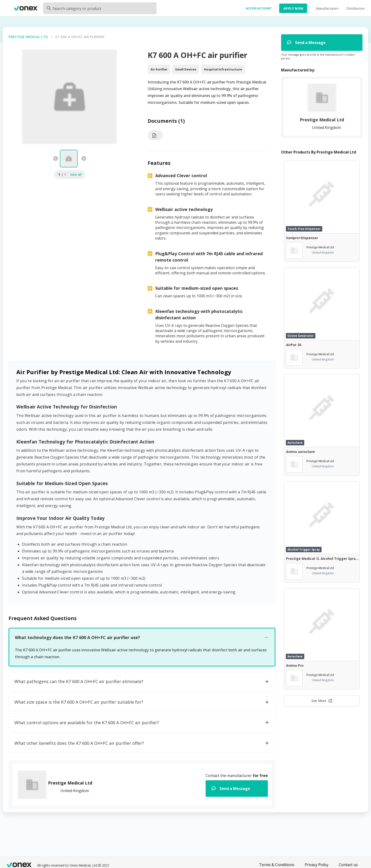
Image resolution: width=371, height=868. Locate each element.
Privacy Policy (317, 865)
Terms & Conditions (277, 865)
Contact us (348, 865)
